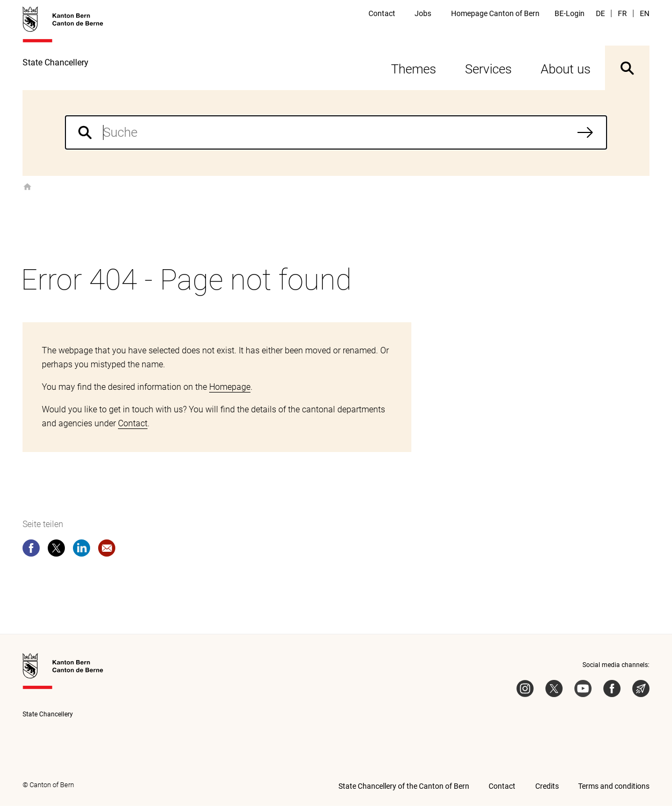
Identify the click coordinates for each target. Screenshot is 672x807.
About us (566, 70)
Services (488, 70)
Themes (413, 70)
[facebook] (31, 551)
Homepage (230, 388)
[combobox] (336, 134)
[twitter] (56, 551)
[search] (336, 134)
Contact (133, 424)
